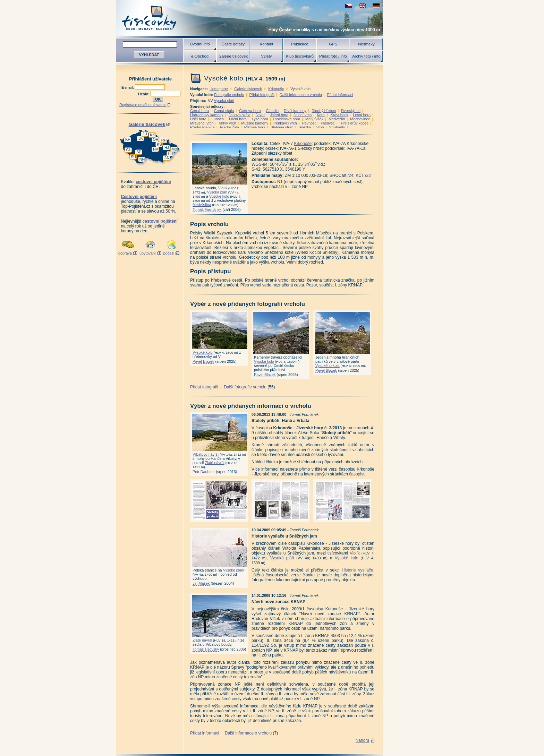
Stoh (320, 127)
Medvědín (337, 119)
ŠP (139, 152)
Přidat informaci (340, 95)
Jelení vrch (303, 115)
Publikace (300, 44)
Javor (260, 115)
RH (164, 140)
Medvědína (202, 205)
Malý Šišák (314, 119)
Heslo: (144, 94)
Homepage (219, 89)
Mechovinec (360, 119)
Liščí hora (198, 119)
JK (141, 138)
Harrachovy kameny (207, 115)
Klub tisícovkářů (300, 56)
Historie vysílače (358, 570)
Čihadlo (273, 111)
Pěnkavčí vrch (285, 123)
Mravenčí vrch (202, 123)
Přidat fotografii (262, 95)
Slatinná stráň (282, 127)
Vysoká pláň (224, 101)
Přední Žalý (229, 127)
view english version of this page (362, 6)
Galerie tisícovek (233, 56)
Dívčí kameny (295, 111)
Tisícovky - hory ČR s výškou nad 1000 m (249, 18)
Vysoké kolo (219, 196)
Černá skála (224, 111)
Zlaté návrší (214, 463)
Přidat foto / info (333, 56)
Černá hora (199, 111)
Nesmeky (366, 44)
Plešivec (328, 123)
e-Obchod (200, 56)
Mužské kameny (255, 123)
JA (167, 158)
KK (152, 135)
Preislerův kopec (355, 123)
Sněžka (305, 127)
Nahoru (362, 740)
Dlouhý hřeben (324, 111)
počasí (169, 253)
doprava (125, 253)
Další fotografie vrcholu (245, 387)
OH (155, 139)
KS (159, 144)
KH (128, 139)
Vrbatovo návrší (206, 454)
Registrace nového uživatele (143, 105)
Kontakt (267, 44)
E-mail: (128, 87)
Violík (223, 188)
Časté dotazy (233, 44)
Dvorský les (351, 111)
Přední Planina (202, 127)
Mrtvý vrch (228, 123)
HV (156, 149)
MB (174, 149)
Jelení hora (279, 115)
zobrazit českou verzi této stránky (348, 6)
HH (171, 154)
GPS (333, 44)
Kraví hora (339, 115)
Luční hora (238, 119)
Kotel (321, 115)
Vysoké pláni (234, 570)
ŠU (133, 157)
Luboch (218, 119)
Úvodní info (200, 44)
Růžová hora (255, 127)
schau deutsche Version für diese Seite (376, 6)
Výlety (266, 56)
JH (145, 134)
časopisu (357, 474)
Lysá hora (260, 119)
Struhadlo (337, 127)
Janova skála (240, 115)
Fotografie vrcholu (229, 95)
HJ (167, 147)
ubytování (148, 253)
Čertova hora (250, 111)
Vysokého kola (328, 366)
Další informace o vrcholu (301, 95)
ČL (129, 150)
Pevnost (309, 123)
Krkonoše (276, 89)
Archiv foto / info (366, 56)
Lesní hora (362, 115)
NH (142, 159)
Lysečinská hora (287, 119)
